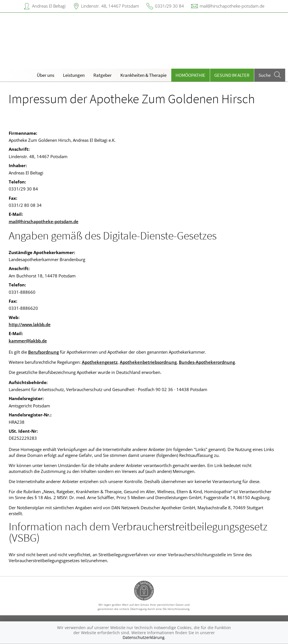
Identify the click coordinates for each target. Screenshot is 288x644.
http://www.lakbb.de (30, 324)
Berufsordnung (43, 352)
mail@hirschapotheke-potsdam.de (232, 6)
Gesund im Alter (232, 75)
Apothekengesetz (100, 362)
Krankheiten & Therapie (143, 75)
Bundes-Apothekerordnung (207, 362)
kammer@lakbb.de (28, 341)
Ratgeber (103, 75)
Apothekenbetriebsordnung (148, 362)
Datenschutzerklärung (144, 637)
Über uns (46, 75)
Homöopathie (190, 75)
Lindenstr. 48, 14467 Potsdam (110, 6)
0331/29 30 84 (169, 6)
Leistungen (74, 75)
